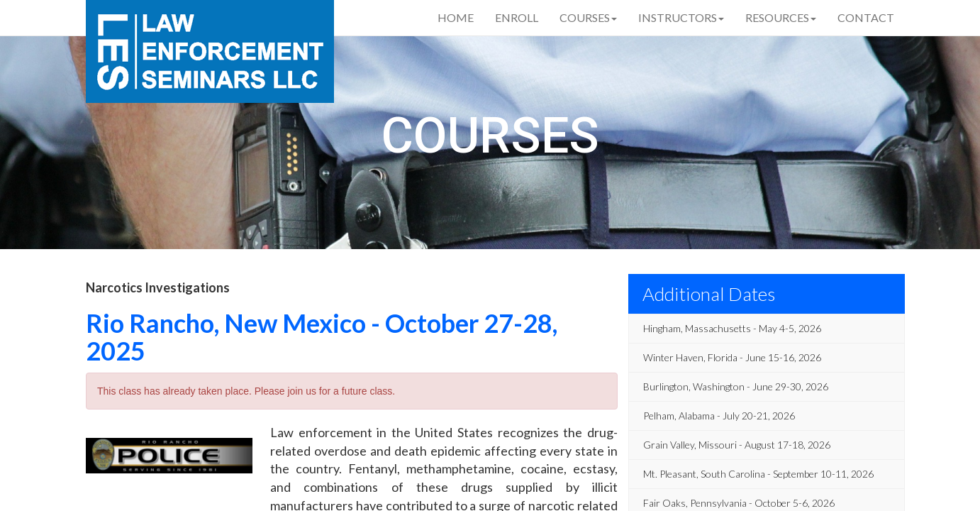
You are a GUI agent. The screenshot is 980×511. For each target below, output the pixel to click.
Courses (588, 17)
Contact (866, 17)
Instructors (681, 17)
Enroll (517, 17)
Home (456, 17)
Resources (781, 17)
